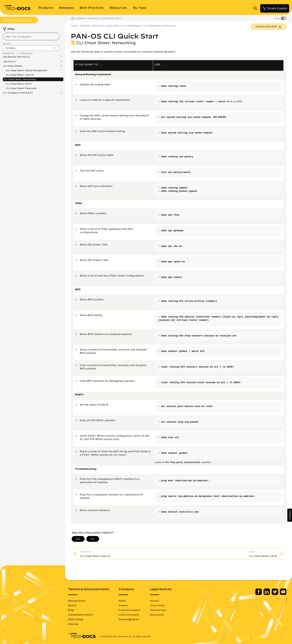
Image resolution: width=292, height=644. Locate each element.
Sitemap (73, 624)
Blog (71, 610)
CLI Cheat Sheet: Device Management (27, 70)
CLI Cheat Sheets (13, 66)
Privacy (154, 601)
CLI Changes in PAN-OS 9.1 (18, 93)
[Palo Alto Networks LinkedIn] (267, 594)
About (122, 601)
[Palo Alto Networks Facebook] (259, 594)
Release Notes (77, 601)
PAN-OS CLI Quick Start (106, 26)
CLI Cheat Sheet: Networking (20, 79)
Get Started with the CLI (17, 57)
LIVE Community (129, 615)
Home (74, 26)
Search (72, 605)
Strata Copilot (275, 8)
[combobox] (31, 36)
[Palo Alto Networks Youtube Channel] (283, 594)
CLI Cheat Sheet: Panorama (21, 88)
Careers (123, 605)
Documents (157, 615)
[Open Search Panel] (256, 8)
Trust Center (157, 605)
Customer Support (130, 610)
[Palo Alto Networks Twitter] (275, 594)
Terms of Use (158, 610)
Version (7, 43)
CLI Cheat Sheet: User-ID (20, 75)
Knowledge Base (129, 619)
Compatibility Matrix (80, 615)
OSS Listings (76, 619)
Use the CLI (10, 61)
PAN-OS (85, 26)
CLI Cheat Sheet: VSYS (19, 84)
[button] (290, 515)
